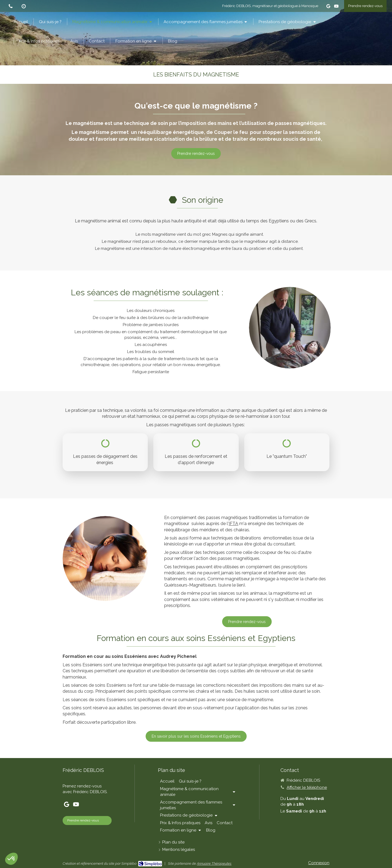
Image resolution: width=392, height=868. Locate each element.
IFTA (233, 524)
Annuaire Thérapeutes (214, 864)
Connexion (319, 863)
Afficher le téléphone (307, 787)
